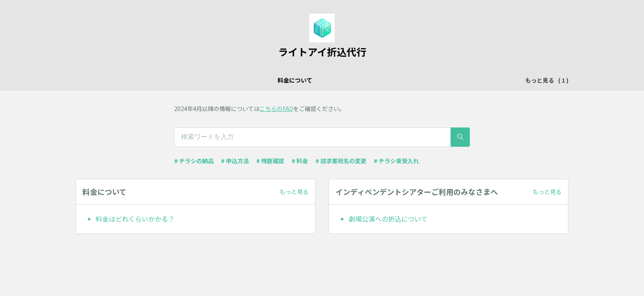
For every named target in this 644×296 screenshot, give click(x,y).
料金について (248, 80)
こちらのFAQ (276, 109)
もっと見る (294, 192)
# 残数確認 (270, 161)
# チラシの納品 (194, 161)
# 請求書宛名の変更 (341, 161)
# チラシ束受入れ (396, 161)
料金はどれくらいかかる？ (135, 219)
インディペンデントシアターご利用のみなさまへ (339, 80)
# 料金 (300, 161)
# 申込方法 (235, 161)
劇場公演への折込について (388, 219)
